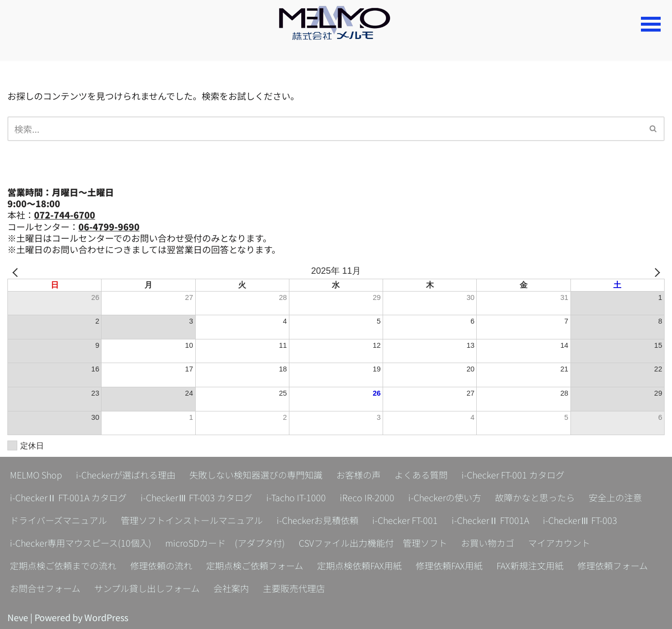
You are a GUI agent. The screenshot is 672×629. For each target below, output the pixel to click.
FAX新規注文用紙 (530, 565)
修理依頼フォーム (613, 565)
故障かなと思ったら (535, 497)
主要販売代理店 (294, 588)
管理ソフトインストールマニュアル (192, 520)
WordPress (106, 617)
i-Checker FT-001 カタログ (513, 475)
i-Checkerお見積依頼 (318, 520)
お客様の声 (358, 475)
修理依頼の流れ (161, 565)
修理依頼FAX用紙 (449, 565)
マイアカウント (559, 543)
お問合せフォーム (45, 588)
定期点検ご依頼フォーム (255, 565)
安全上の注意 (615, 497)
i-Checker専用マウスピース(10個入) (81, 543)
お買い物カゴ (488, 543)
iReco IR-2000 (367, 497)
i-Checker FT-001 (405, 520)
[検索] (325, 129)
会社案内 (231, 588)
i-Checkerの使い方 (445, 497)
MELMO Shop (36, 475)
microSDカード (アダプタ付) (225, 543)
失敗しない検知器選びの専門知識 (256, 475)
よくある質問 (421, 475)
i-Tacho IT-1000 (296, 497)
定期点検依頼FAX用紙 (359, 565)
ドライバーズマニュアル (58, 520)
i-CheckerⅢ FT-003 (580, 520)
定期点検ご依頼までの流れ (63, 565)
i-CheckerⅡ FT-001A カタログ (68, 497)
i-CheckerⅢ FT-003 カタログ (196, 497)
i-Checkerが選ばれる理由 (126, 475)
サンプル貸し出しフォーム (147, 588)
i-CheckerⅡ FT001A (490, 520)
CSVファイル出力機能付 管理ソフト (373, 543)
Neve (18, 617)
